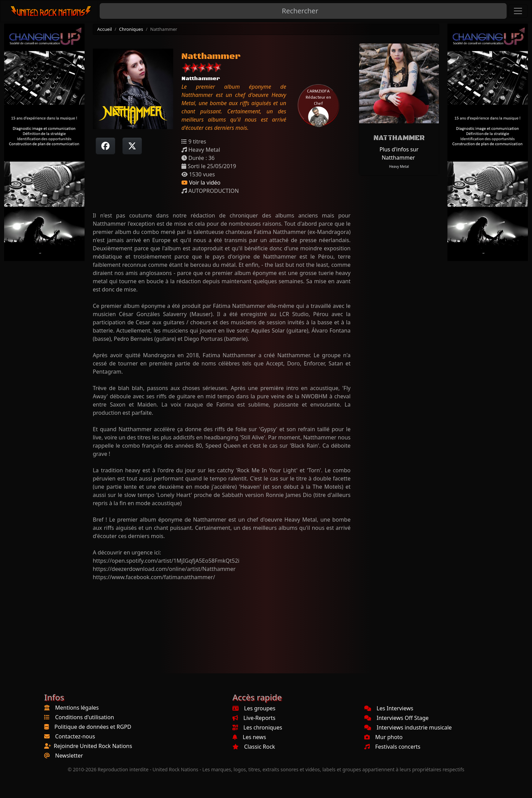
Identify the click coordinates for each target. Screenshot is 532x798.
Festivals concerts (392, 747)
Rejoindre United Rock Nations (93, 746)
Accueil (105, 29)
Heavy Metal (399, 166)
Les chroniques (257, 727)
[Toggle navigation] (518, 11)
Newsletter (69, 756)
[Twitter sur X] (132, 146)
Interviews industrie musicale (408, 727)
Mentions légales (77, 708)
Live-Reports (254, 718)
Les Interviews (389, 708)
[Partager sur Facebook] (105, 146)
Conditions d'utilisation (85, 717)
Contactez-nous (75, 736)
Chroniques (131, 29)
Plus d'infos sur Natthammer (399, 153)
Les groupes (254, 708)
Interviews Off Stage (396, 718)
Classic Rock (254, 747)
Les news (249, 737)
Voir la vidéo (201, 183)
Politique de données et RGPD (93, 727)
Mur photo (383, 737)
